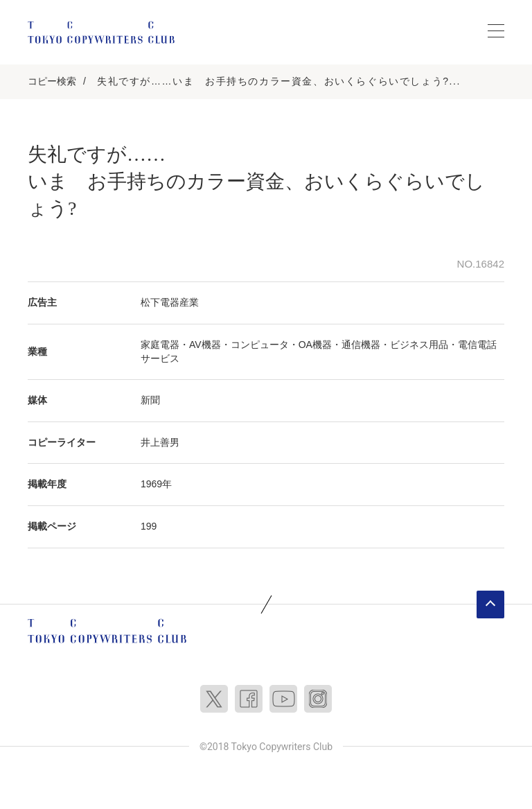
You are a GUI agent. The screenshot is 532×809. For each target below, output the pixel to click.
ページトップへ (490, 604)
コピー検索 (52, 81)
